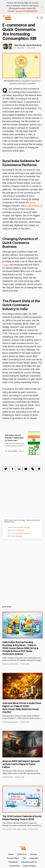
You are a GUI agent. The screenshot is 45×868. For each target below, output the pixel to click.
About (11, 854)
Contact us (22, 854)
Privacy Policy (13, 858)
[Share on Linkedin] (19, 469)
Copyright (34, 858)
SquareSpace (20, 530)
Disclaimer (13, 862)
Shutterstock (19, 536)
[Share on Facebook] (12, 469)
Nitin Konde (20, 45)
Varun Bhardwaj (34, 45)
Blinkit (37, 206)
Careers (33, 854)
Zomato (29, 206)
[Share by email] (26, 469)
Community (14, 866)
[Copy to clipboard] (33, 469)
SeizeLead (27, 527)
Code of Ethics (29, 866)
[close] (42, 7)
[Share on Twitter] (6, 469)
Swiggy (6, 265)
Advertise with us (29, 862)
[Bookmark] (39, 469)
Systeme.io (27, 533)
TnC (24, 858)
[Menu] (42, 18)
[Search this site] (37, 18)
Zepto (32, 202)
